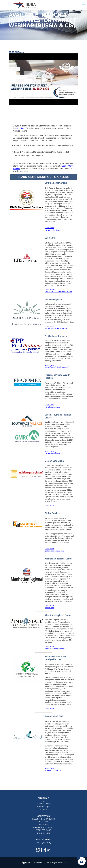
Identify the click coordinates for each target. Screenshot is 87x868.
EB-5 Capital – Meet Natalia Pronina (58, 292)
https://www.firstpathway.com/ (57, 367)
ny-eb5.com (49, 608)
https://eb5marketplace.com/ (56, 328)
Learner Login (44, 804)
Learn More (49, 228)
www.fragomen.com (53, 407)
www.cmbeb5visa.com (53, 230)
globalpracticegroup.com (54, 551)
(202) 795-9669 (43, 830)
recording (20, 128)
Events (21, 52)
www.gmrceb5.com (52, 453)
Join (44, 801)
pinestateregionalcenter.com (56, 649)
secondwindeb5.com (53, 770)
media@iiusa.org (43, 842)
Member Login (43, 806)
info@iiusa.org (43, 833)
